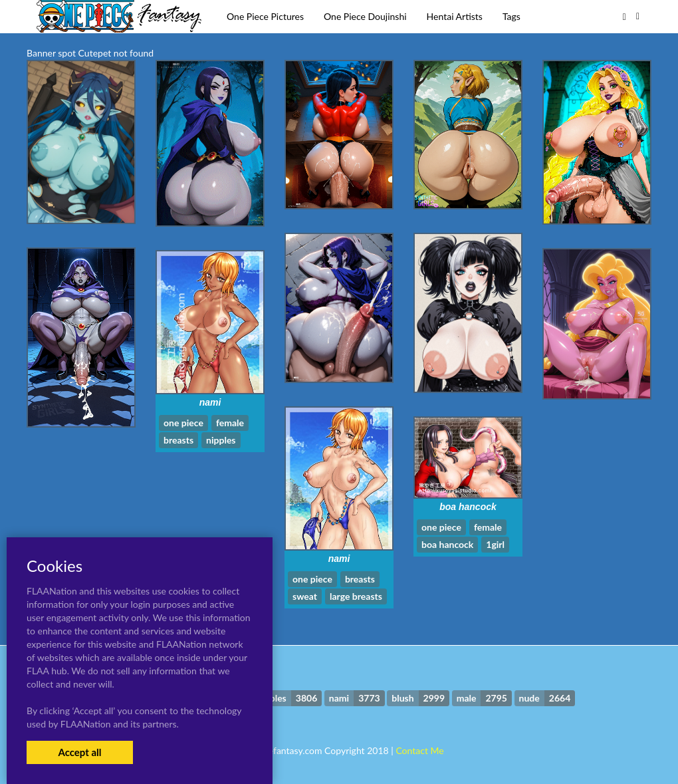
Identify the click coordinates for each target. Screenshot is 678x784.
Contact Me (419, 750)
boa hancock (468, 507)
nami (210, 402)
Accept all (79, 752)
